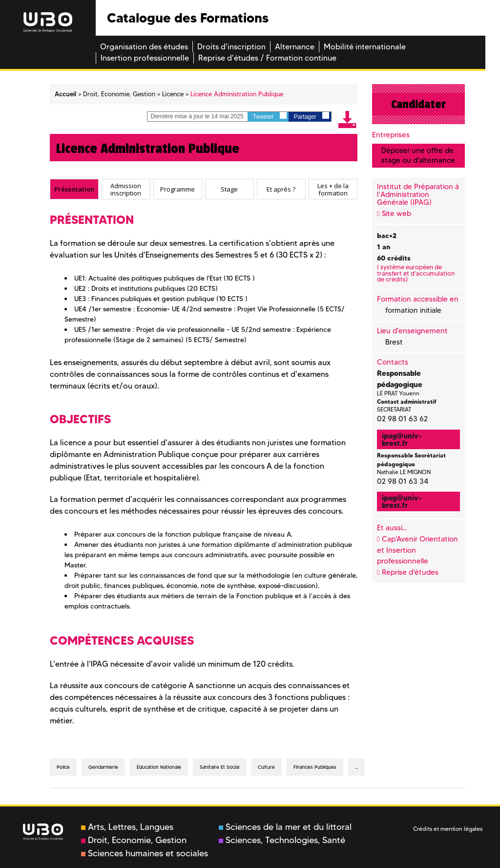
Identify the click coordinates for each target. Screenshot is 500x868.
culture (266, 767)
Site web (396, 214)
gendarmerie (103, 767)
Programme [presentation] (177, 189)
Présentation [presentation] (74, 189)
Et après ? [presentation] (281, 189)
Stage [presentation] (229, 189)
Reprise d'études (410, 572)
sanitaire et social (219, 767)
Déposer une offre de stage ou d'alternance (418, 155)
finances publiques (315, 767)
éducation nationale (159, 767)
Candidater (418, 104)
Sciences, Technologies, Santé (282, 840)
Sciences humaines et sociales (145, 853)
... (356, 767)
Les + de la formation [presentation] (333, 189)
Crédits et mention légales (448, 829)
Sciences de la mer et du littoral (285, 827)
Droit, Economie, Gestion (134, 840)
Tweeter (270, 116)
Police (63, 767)
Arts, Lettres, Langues (127, 827)
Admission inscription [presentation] (126, 189)
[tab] (74, 189)
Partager (312, 116)
